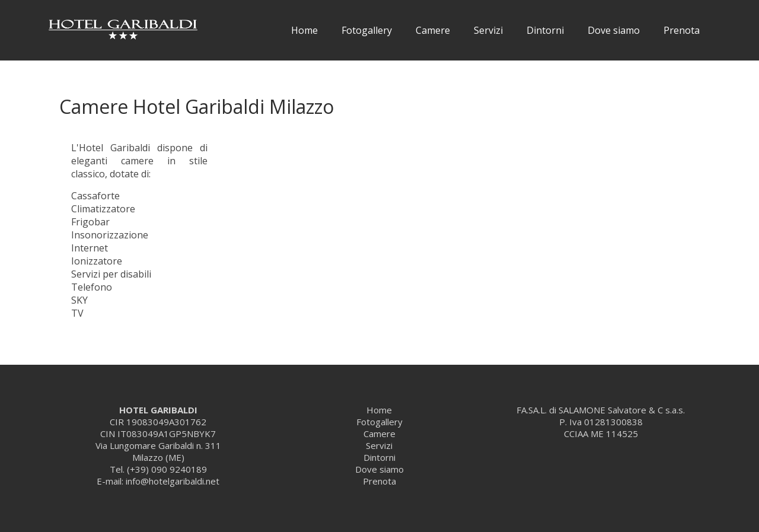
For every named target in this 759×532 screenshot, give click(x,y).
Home (304, 30)
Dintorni (545, 30)
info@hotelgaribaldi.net (173, 481)
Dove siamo (614, 30)
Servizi (488, 30)
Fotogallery (367, 30)
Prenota (682, 30)
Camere (433, 30)
